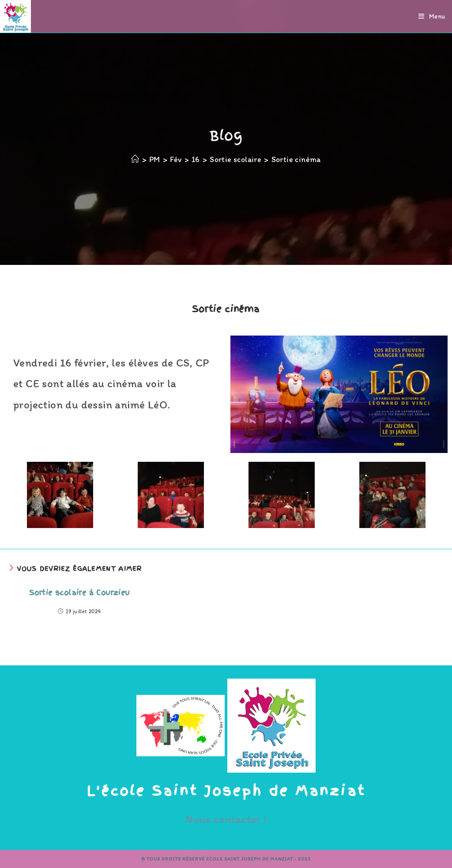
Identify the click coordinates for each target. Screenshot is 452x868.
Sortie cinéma (296, 159)
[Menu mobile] (432, 16)
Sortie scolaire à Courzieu (79, 593)
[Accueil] (135, 159)
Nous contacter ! (226, 819)
